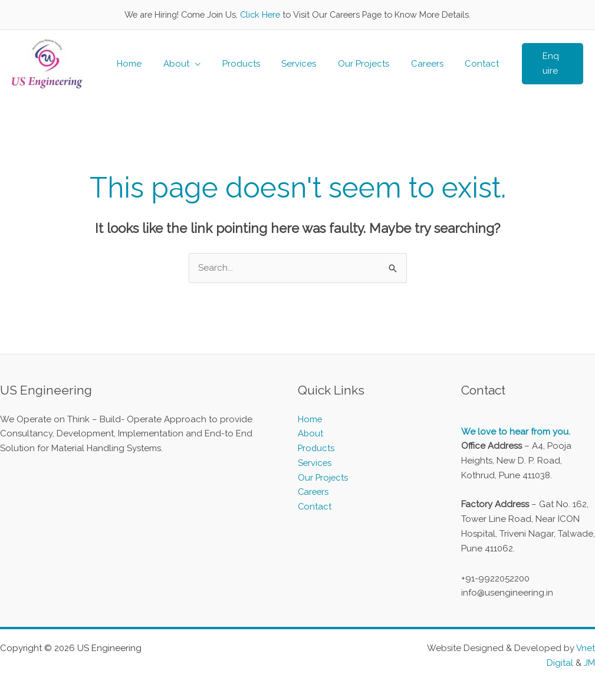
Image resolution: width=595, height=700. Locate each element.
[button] (534, 64)
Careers (409, 64)
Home (131, 64)
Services (289, 64)
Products (235, 64)
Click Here (260, 14)
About (174, 64)
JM (589, 663)
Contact (460, 64)
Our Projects (349, 64)
